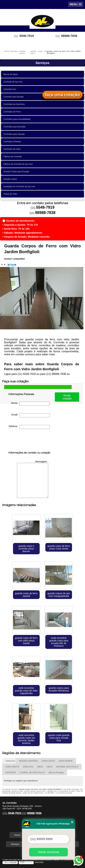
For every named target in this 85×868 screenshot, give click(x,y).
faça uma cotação (62, 95)
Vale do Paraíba (56, 772)
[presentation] (29, 441)
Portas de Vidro (11, 194)
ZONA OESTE (12, 767)
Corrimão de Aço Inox (14, 82)
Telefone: (29, 427)
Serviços (42, 63)
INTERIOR (11, 772)
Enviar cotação (67, 397)
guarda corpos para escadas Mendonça (59, 689)
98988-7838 (69, 36)
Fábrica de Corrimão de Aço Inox (19, 164)
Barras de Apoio (11, 74)
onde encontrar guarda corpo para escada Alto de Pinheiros (59, 642)
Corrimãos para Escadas (15, 127)
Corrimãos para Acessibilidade (18, 119)
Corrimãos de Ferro (13, 112)
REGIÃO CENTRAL (29, 761)
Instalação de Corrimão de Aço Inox (20, 187)
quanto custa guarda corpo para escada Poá (59, 738)
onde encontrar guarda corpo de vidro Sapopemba (26, 691)
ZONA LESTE (48, 761)
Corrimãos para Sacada (15, 134)
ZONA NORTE (66, 761)
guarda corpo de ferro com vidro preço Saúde (26, 641)
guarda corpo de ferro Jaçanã (26, 595)
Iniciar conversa (48, 852)
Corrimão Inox (10, 89)
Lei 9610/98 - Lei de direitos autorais (58, 793)
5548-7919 (27, 36)
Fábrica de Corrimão (13, 157)
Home (17, 835)
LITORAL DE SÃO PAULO (32, 772)
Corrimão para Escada (14, 97)
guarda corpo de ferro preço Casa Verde (59, 547)
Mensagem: (33, 479)
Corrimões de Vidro (13, 149)
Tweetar (12, 265)
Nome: (30, 404)
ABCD (40, 767)
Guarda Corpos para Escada (17, 172)
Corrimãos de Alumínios (15, 104)
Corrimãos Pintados (13, 142)
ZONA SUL (28, 767)
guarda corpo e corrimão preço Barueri (26, 549)
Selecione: (11, 761)
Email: (31, 415)
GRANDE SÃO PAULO (67, 767)
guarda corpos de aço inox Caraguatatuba (59, 595)
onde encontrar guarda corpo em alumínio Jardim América (26, 739)
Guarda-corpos (11, 179)
